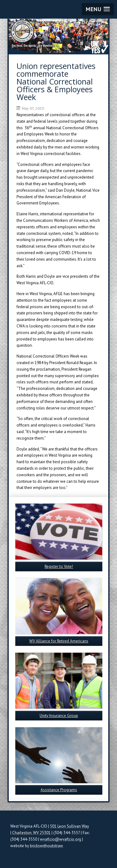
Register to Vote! (59, 566)
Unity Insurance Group (59, 716)
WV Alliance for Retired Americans (59, 641)
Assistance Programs (59, 790)
